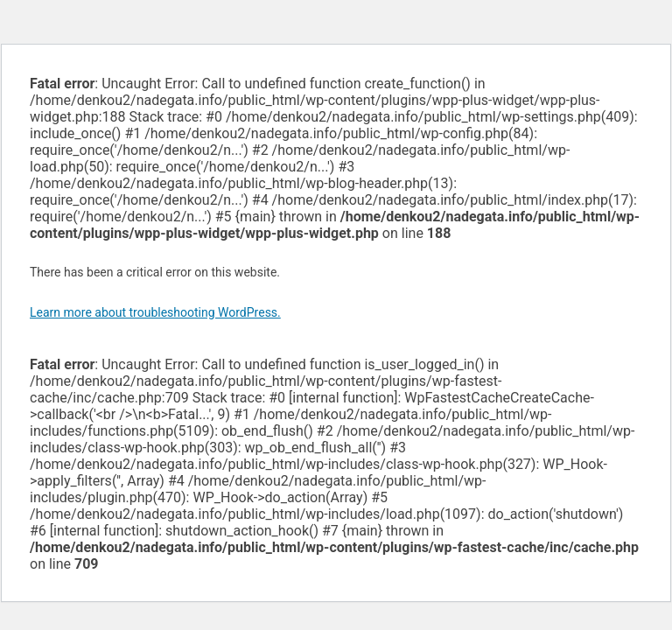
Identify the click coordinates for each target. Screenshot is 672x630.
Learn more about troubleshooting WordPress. (155, 312)
